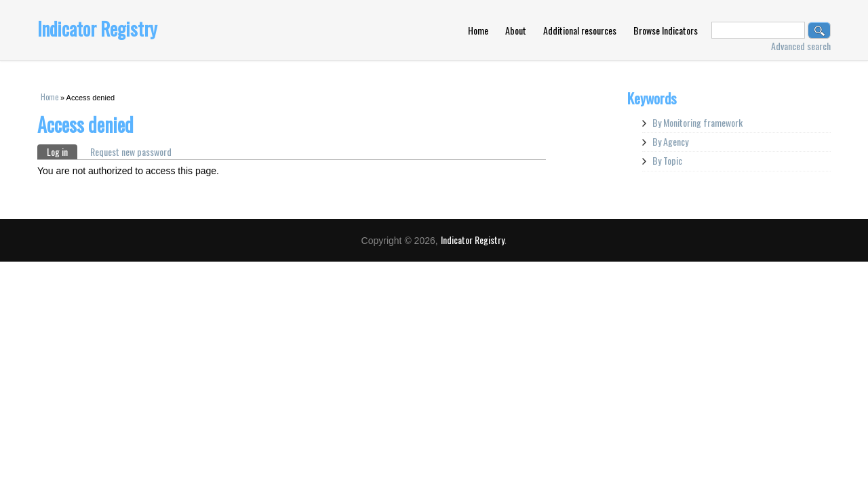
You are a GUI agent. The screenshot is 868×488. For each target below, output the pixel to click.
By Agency (670, 141)
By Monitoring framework (697, 122)
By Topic (667, 160)
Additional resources (580, 30)
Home (478, 30)
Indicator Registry (97, 28)
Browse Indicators (666, 30)
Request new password (131, 151)
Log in (62, 151)
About (516, 30)
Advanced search (801, 46)
